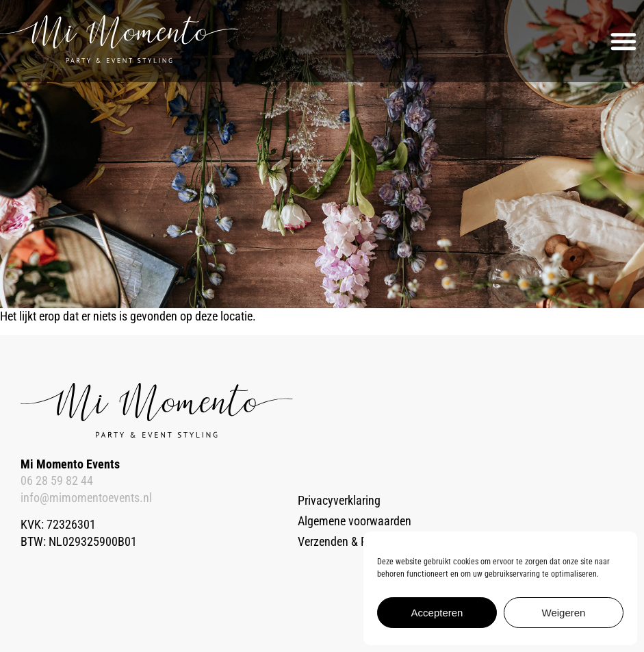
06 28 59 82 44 (57, 481)
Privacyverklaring (339, 501)
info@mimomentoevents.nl (86, 498)
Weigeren (564, 613)
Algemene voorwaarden (355, 521)
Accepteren (437, 613)
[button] (623, 41)
